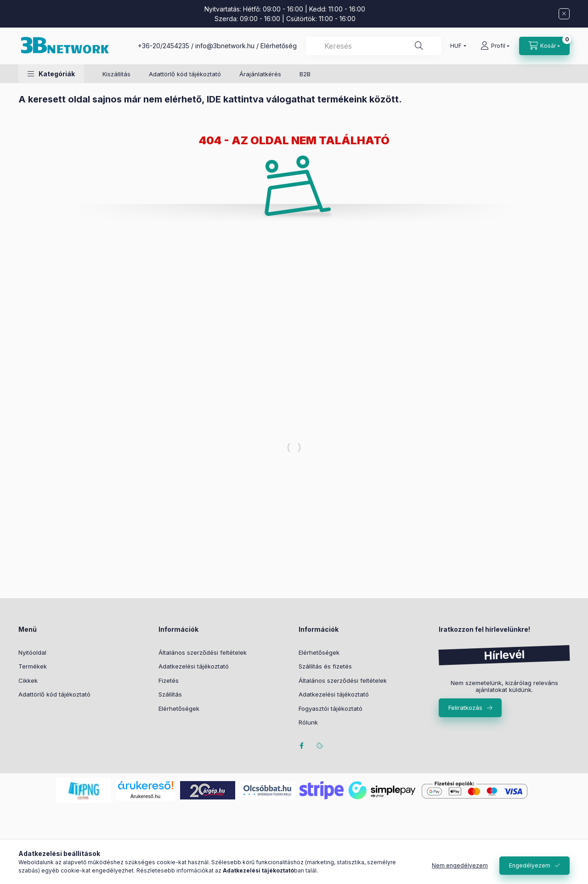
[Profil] (495, 46)
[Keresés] (419, 46)
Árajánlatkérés (260, 74)
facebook (301, 746)
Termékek (33, 666)
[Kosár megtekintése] (544, 46)
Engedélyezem (530, 865)
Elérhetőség (279, 46)
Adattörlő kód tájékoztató (185, 74)
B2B (305, 74)
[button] (51, 74)
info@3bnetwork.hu (225, 46)
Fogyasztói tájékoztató (331, 708)
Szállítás (170, 694)
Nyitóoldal (32, 652)
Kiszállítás (116, 74)
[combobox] (374, 46)
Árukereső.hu (145, 796)
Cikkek (28, 680)
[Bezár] (564, 14)
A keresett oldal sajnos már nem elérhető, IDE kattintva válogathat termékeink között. (210, 99)
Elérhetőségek (179, 708)
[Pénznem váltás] (456, 46)
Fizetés (169, 680)
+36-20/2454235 (164, 46)
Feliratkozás (465, 708)
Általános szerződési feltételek (203, 652)
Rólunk (308, 722)
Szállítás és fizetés (325, 666)
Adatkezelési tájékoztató (194, 666)
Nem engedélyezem (460, 865)
